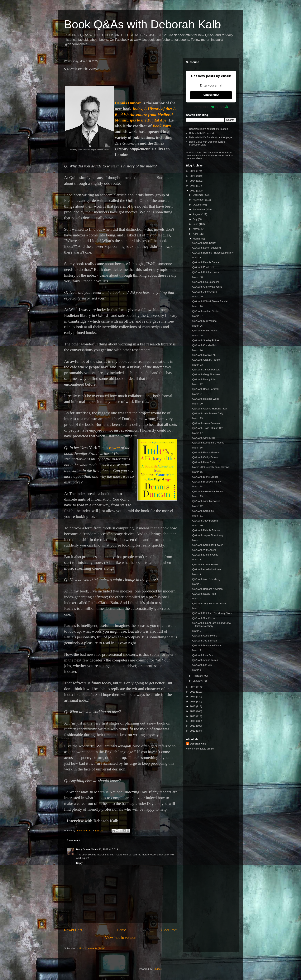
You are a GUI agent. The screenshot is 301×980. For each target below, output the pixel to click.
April (196, 234)
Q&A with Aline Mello (204, 438)
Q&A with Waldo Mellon (205, 331)
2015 (193, 716)
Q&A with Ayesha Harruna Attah (210, 409)
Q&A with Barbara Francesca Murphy (213, 253)
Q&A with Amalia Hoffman (206, 569)
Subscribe (211, 95)
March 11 (197, 516)
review (114, 448)
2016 (193, 711)
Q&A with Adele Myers (205, 636)
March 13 (197, 496)
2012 (193, 731)
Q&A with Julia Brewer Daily (208, 413)
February (198, 676)
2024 (193, 181)
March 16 (197, 448)
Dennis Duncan (128, 103)
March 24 (197, 350)
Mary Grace (83, 849)
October (198, 205)
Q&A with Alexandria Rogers (208, 491)
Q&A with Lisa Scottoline (206, 282)
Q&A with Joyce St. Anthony (208, 535)
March (197, 239)
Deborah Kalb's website (202, 133)
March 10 (197, 525)
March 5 (197, 599)
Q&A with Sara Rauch (204, 243)
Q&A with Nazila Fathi (204, 594)
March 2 (197, 650)
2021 (193, 687)
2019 (193, 697)
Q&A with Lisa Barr (203, 655)
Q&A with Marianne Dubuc (207, 645)
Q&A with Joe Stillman (204, 641)
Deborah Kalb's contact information (208, 129)
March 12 (197, 506)
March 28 (197, 306)
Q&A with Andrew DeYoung (207, 287)
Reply (79, 863)
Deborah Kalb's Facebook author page (210, 137)
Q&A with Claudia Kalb (205, 345)
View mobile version (121, 938)
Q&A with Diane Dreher (205, 477)
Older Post (169, 930)
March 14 (197, 486)
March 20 (197, 404)
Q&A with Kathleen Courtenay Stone (212, 613)
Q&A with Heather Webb (206, 399)
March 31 (197, 257)
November (199, 200)
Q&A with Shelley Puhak (206, 340)
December (199, 195)
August (197, 214)
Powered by (211, 107)
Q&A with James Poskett (206, 370)
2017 (193, 706)
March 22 (197, 384)
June (196, 224)
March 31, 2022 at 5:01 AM (106, 849)
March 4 (197, 608)
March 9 (197, 540)
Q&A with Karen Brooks (205, 564)
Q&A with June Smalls (204, 292)
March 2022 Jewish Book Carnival (211, 467)
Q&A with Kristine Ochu (205, 555)
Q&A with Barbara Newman (207, 589)
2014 (193, 721)
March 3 (197, 631)
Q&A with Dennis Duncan (206, 262)
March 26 (197, 326)
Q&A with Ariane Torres (205, 660)
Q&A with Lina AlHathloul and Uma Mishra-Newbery (211, 624)
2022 (193, 191)
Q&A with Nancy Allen (204, 379)
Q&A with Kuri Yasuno (204, 321)
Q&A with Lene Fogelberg (206, 248)
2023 (193, 186)
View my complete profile (200, 749)
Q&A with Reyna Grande (206, 452)
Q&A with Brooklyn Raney (206, 482)
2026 (193, 171)
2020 (193, 692)
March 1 (197, 670)
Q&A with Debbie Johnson (207, 530)
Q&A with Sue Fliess (203, 618)
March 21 (197, 394)
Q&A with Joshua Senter (206, 311)
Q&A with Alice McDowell (206, 501)
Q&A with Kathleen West (206, 272)
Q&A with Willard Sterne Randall (210, 301)
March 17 (197, 433)
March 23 (197, 365)
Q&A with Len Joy (202, 665)
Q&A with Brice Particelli (205, 389)
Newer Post (73, 930)
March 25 (197, 336)
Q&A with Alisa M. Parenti (206, 360)
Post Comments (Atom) (92, 948)
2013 (193, 726)
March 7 (197, 574)
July (196, 219)
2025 (193, 176)
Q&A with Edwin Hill (203, 267)
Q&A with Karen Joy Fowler (207, 545)
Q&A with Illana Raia (204, 462)
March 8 (197, 559)
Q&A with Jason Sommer (206, 423)
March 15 (197, 472)
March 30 (197, 277)
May (196, 229)
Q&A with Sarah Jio (203, 511)
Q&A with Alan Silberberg (206, 579)
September (199, 209)
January (198, 681)
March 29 (197, 297)
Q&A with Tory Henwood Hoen (209, 604)
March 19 (197, 418)
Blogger (157, 969)
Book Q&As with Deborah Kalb (143, 24)
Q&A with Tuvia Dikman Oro (208, 428)
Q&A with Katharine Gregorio (208, 443)
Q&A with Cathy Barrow (205, 457)
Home (122, 930)
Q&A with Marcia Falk (204, 355)
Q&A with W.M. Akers (204, 550)
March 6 (197, 584)
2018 (193, 702)
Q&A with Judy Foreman (206, 521)
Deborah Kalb (198, 744)
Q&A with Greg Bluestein (206, 374)
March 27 (197, 316)
